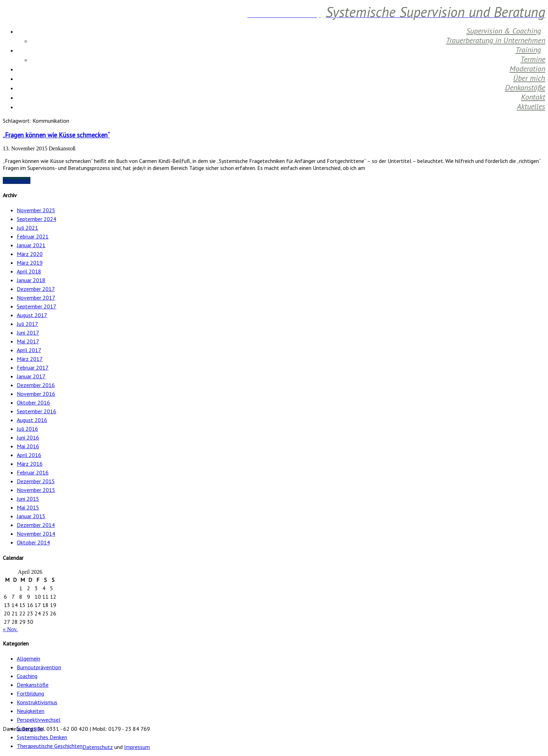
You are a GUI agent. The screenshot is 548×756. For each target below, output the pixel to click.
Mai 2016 (28, 446)
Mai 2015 (28, 507)
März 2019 (30, 263)
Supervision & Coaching (504, 31)
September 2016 (37, 411)
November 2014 (36, 534)
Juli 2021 (27, 228)
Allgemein (28, 658)
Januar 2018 (31, 280)
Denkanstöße (525, 87)
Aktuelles (531, 106)
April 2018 (29, 271)
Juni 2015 (28, 499)
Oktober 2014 (33, 542)
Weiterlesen (17, 180)
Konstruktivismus (37, 702)
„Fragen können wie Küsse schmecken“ (56, 135)
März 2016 (30, 464)
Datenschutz (98, 747)
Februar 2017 (33, 368)
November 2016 (36, 394)
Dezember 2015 (36, 481)
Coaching (27, 676)
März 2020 (30, 254)
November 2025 (36, 210)
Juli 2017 (27, 324)
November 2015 (36, 490)
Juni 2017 (28, 333)
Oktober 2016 (33, 402)
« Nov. (10, 629)
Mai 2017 (28, 341)
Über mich (529, 78)
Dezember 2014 (36, 525)
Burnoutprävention (39, 667)
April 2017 (29, 350)
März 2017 (30, 359)
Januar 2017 (31, 376)
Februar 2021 (33, 236)
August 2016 (32, 420)
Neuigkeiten (31, 711)
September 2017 (37, 306)
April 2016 (29, 455)
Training (528, 50)
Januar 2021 (31, 245)
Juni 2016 (28, 437)
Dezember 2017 (36, 289)
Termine (533, 59)
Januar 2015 (31, 516)
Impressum (137, 747)
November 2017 (36, 298)
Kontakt (533, 97)
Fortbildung (30, 693)
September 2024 (37, 219)
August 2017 (32, 315)
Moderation (527, 69)
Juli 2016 (27, 429)
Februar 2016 (33, 472)
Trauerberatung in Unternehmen (496, 40)
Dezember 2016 (36, 385)
